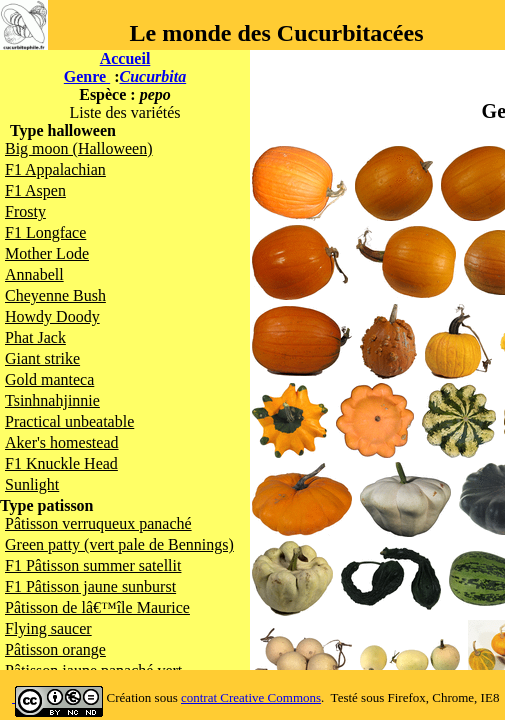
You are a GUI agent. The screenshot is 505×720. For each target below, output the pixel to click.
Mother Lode (47, 253)
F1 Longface (45, 232)
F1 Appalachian (55, 169)
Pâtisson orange (55, 649)
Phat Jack (35, 337)
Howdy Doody (52, 316)
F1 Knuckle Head (61, 463)
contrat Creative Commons (251, 697)
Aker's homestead (62, 442)
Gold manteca (49, 379)
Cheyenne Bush (55, 295)
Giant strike (42, 358)
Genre (87, 76)
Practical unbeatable (69, 421)
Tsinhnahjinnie (52, 400)
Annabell (34, 274)
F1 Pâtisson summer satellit (93, 565)
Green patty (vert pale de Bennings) (119, 544)
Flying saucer (48, 628)
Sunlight (32, 484)
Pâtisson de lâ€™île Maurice (97, 607)
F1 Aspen (35, 190)
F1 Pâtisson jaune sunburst (90, 586)
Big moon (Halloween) (79, 148)
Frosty (25, 211)
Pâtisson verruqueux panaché (98, 523)
